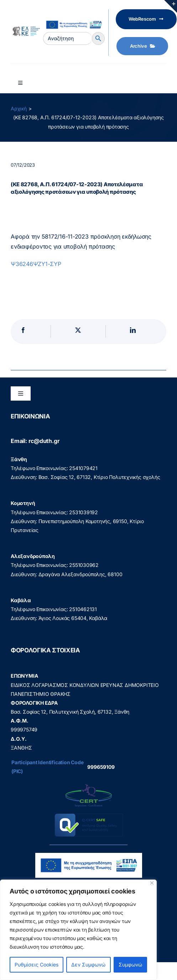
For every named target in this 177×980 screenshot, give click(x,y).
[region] (78, 930)
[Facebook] (23, 331)
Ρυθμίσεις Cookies (37, 965)
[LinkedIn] (133, 331)
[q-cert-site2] (89, 786)
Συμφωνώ (130, 965)
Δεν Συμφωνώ (88, 965)
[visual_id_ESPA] (74, 20)
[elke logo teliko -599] (25, 29)
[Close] (152, 883)
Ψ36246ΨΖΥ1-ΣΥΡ (36, 264)
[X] (78, 331)
